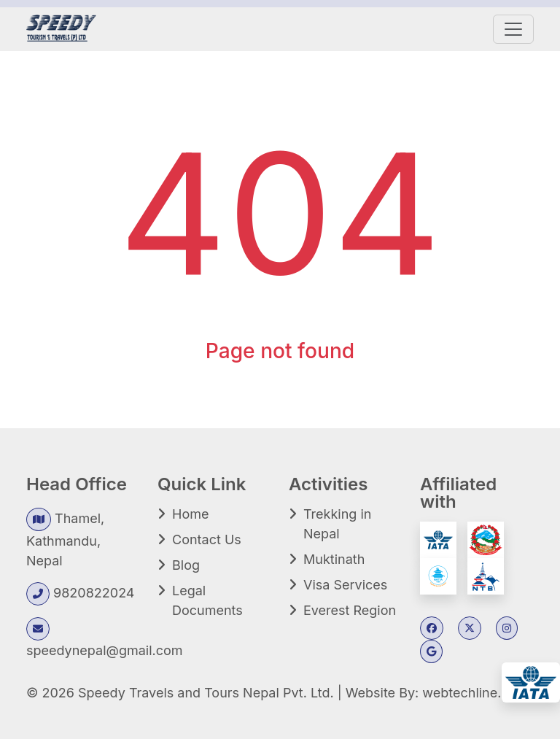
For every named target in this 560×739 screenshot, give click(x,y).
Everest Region (350, 610)
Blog (186, 565)
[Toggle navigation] (513, 29)
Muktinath (334, 559)
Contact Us (207, 539)
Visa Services (345, 585)
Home (190, 514)
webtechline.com (475, 693)
